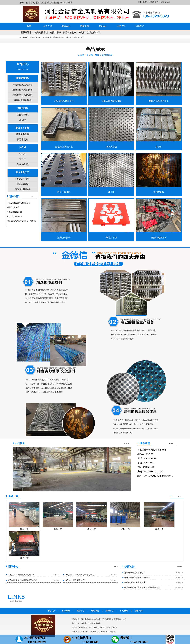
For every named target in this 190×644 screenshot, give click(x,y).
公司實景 (121, 26)
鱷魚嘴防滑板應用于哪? (134, 573)
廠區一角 (24, 529)
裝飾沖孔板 (23, 164)
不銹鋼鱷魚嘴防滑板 (23, 85)
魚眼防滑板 (56, 32)
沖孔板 (82, 32)
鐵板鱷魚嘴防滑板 (23, 100)
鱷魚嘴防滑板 (41, 32)
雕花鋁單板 (23, 184)
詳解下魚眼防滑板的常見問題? (137, 578)
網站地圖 (165, 2)
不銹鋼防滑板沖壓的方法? (135, 583)
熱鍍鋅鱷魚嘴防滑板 (23, 95)
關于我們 (143, 2)
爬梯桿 (23, 120)
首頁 (29, 26)
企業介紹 (47, 26)
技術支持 (130, 567)
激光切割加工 (94, 32)
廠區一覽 (13, 496)
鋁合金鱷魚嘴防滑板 (23, 90)
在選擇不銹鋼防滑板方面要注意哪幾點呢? (142, 587)
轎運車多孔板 (70, 32)
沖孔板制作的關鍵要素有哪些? (21, 575)
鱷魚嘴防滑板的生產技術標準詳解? (23, 580)
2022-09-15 (56, 575)
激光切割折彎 (23, 179)
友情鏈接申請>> (16, 601)
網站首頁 (51, 611)
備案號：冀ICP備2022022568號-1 (103, 632)
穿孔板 (23, 159)
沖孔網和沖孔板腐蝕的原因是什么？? (81, 575)
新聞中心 (103, 26)
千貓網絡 (85, 632)
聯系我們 (154, 2)
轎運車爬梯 (23, 140)
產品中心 (66, 26)
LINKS (16, 597)
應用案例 (84, 26)
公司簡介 (20, 443)
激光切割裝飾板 (23, 189)
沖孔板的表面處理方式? (75, 580)
